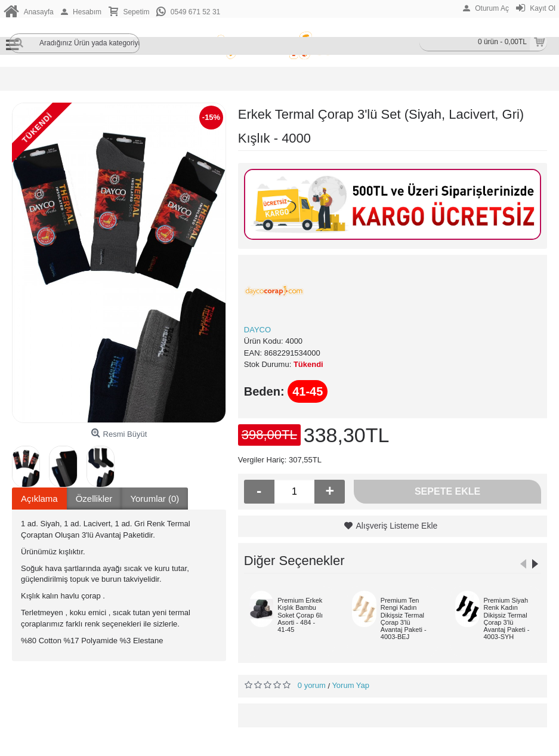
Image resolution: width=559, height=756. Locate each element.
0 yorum (312, 685)
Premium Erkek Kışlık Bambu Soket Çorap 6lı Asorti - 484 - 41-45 (300, 615)
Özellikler (94, 499)
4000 (294, 341)
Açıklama (39, 499)
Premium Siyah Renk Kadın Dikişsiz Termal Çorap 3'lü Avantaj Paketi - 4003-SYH (507, 618)
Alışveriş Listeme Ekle (396, 526)
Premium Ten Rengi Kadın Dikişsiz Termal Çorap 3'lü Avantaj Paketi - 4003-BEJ (404, 618)
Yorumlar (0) (155, 499)
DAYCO (257, 330)
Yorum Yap (350, 685)
